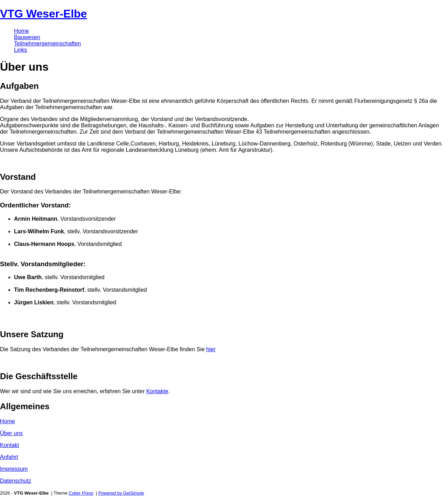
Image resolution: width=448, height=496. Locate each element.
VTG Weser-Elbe (43, 14)
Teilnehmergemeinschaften (47, 44)
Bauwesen (27, 37)
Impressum (14, 469)
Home (22, 31)
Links (20, 50)
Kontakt (9, 445)
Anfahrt (9, 457)
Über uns (11, 433)
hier (211, 349)
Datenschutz (16, 481)
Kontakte (157, 391)
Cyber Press (81, 493)
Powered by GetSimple (121, 493)
